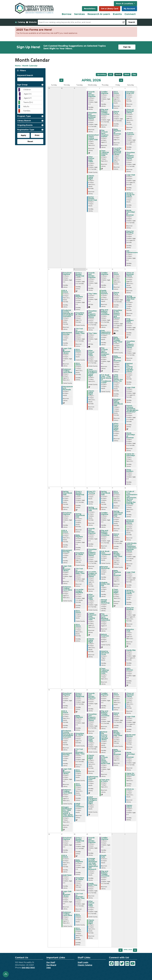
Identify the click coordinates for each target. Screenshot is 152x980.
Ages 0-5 (28, 94)
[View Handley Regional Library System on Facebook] (111, 963)
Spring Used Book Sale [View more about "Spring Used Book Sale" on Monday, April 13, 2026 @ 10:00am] (67, 493)
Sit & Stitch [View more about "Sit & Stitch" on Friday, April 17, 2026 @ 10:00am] (116, 492)
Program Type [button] (24, 116)
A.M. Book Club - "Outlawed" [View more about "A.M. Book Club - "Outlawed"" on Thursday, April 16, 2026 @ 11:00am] (106, 553)
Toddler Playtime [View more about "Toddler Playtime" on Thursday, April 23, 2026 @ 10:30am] (105, 694)
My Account (129, 9)
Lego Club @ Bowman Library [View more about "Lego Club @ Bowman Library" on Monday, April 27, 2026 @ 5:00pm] (67, 894)
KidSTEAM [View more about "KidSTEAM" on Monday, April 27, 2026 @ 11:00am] (67, 875)
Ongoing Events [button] (25, 125)
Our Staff (51, 962)
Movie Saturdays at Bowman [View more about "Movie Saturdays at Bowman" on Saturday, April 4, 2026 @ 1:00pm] (131, 213)
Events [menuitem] (117, 14)
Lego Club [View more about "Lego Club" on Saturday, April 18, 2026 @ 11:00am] (131, 572)
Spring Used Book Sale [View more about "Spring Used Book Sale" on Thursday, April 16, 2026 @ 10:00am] (106, 493)
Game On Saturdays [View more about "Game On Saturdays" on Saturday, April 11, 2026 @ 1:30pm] (131, 455)
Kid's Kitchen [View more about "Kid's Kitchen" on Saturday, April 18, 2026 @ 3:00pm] (130, 669)
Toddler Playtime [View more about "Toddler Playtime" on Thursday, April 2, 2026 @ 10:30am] (105, 93)
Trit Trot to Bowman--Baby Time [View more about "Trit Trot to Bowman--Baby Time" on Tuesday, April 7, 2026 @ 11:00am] (80, 331)
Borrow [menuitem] (67, 14)
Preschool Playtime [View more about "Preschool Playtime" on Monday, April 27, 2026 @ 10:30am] (67, 838)
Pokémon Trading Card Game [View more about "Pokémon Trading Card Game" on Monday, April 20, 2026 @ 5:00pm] (67, 791)
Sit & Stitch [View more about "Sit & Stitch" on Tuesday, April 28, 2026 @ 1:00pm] (78, 915)
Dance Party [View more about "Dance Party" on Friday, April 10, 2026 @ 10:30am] (116, 293)
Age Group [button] (22, 85)
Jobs (49, 968)
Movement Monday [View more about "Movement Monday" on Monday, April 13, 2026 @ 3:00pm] (67, 551)
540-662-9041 (28, 968)
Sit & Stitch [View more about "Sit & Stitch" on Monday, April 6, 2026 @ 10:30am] (65, 291)
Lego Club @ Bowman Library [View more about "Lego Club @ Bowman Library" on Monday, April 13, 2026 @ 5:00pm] (67, 568)
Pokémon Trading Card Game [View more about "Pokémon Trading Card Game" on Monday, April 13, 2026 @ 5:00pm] (67, 588)
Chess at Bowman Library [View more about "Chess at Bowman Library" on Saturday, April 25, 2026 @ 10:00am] (130, 695)
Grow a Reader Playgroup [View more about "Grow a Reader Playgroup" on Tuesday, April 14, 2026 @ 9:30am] (80, 493)
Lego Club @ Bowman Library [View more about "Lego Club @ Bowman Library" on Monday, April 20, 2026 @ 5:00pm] (67, 771)
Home (18, 66)
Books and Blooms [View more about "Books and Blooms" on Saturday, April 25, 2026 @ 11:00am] (131, 736)
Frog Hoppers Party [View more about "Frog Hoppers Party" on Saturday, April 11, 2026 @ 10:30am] (130, 320)
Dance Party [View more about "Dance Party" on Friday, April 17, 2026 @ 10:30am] (116, 535)
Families (27, 111)
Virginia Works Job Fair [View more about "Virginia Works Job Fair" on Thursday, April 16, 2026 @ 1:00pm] (105, 584)
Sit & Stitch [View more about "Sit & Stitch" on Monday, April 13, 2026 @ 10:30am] (65, 531)
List (111, 74)
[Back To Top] (6, 974)
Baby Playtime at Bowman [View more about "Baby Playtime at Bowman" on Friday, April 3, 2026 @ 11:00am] (117, 132)
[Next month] (121, 80)
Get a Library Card (110, 9)
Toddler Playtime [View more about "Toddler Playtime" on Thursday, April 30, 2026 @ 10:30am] (105, 838)
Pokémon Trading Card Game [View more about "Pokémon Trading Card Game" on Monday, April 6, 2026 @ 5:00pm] (67, 371)
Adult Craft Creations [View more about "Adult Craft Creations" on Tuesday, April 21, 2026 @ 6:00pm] (80, 805)
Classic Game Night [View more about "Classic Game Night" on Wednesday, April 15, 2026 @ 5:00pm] (91, 640)
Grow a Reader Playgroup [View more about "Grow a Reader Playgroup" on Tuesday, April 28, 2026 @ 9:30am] (80, 839)
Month (118, 74)
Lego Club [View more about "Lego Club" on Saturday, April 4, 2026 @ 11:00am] (131, 175)
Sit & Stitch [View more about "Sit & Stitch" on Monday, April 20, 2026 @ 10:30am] (65, 712)
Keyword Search (25, 75)
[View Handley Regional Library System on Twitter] (122, 963)
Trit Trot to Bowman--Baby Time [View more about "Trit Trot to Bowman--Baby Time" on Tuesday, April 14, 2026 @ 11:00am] (80, 571)
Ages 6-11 (28, 98)
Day (134, 74)
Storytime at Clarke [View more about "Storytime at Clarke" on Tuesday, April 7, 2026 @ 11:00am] (80, 314)
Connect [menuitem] (130, 14)
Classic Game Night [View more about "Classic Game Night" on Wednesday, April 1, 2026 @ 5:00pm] (91, 177)
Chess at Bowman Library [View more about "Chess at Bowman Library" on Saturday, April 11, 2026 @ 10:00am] (130, 274)
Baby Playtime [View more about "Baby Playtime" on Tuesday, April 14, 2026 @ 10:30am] (79, 536)
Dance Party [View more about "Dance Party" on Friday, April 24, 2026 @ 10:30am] (116, 714)
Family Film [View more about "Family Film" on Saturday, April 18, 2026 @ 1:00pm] (131, 650)
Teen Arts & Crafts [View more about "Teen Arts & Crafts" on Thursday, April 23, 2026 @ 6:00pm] (105, 780)
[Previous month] (61, 80)
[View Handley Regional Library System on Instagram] (117, 963)
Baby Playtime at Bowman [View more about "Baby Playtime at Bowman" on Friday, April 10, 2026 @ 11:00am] (117, 358)
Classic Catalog (85, 965)
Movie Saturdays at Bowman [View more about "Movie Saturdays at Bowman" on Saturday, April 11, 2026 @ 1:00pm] (131, 435)
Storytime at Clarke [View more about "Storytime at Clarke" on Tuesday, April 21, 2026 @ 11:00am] (80, 734)
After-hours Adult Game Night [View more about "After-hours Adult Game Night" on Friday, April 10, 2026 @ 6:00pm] (116, 427)
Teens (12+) (28, 102)
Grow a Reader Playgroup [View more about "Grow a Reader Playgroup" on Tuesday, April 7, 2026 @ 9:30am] (80, 274)
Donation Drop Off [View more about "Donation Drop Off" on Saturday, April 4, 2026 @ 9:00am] (130, 93)
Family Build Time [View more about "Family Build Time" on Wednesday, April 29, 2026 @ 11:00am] (93, 884)
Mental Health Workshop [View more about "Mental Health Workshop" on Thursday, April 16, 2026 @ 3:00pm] (105, 601)
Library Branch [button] (24, 121)
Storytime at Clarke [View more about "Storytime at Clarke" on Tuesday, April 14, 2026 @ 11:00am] (80, 554)
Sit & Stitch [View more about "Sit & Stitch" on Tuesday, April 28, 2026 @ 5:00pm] (78, 929)
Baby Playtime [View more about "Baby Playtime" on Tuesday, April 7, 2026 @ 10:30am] (79, 296)
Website (33, 22)
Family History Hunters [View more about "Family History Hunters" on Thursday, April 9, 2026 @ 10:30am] (104, 292)
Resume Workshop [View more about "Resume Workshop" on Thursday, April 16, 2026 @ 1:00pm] (105, 567)
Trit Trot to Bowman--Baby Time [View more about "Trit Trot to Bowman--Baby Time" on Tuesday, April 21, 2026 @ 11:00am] (80, 752)
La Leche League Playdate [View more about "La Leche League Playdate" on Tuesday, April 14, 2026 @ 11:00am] (79, 591)
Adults (26, 107)
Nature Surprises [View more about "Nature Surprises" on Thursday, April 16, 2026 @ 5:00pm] (105, 635)
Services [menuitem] (79, 14)
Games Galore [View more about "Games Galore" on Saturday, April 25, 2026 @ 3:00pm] (129, 806)
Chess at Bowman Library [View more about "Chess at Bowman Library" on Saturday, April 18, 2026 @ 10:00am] (130, 522)
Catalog (21, 22)
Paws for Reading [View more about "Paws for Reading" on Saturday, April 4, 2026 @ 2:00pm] (130, 232)
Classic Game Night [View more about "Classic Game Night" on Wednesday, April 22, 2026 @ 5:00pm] (91, 757)
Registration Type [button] (26, 130)
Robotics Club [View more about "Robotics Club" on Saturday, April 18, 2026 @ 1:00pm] (130, 630)
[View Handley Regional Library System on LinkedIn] (127, 963)
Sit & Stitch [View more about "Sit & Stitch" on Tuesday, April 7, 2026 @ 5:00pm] (78, 364)
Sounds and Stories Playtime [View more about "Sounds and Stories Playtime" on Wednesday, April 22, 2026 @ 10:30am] (92, 696)
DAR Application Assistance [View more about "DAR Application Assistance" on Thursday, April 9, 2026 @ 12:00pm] (106, 332)
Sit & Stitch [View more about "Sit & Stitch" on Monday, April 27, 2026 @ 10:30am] (65, 856)
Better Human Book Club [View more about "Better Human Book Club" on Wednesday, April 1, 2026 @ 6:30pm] (93, 199)
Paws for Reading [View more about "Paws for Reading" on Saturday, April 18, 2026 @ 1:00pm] (130, 608)
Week (127, 74)
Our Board (51, 965)
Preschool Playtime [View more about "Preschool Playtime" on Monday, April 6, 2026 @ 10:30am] (67, 274)
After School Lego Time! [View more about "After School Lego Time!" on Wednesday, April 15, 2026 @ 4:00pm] (91, 597)
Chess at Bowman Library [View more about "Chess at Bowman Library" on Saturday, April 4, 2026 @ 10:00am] (130, 111)
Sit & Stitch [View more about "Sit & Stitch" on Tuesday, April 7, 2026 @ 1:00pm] (78, 350)
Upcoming (101, 74)
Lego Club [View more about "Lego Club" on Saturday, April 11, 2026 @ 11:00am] (131, 387)
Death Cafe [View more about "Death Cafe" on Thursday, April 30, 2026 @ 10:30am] (104, 856)
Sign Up (127, 47)
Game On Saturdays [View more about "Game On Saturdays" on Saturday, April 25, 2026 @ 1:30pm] (131, 774)
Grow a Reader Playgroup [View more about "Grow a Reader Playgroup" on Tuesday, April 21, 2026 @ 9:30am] (80, 695)
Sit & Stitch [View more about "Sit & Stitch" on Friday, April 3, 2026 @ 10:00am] (116, 93)
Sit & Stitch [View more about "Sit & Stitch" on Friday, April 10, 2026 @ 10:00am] (116, 274)
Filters (23, 70)
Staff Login (83, 962)
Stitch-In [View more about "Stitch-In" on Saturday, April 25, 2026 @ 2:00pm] (130, 789)
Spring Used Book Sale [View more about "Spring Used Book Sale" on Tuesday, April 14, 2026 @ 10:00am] (80, 515)
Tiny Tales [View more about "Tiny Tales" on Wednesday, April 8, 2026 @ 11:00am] (93, 333)
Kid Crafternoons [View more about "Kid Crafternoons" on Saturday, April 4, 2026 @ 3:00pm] (132, 252)
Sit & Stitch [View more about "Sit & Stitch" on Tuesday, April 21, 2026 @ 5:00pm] (78, 785)
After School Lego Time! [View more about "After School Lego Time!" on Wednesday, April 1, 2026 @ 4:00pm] (91, 159)
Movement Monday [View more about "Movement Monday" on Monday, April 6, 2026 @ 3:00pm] (67, 333)
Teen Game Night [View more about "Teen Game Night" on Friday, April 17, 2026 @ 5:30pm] (116, 591)
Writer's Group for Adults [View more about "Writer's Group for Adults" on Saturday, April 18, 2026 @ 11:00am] (130, 592)
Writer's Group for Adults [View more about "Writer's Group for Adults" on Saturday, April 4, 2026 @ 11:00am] (130, 195)
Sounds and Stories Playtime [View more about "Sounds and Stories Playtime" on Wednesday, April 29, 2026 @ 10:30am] (92, 840)
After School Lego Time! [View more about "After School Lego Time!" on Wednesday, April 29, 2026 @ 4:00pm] (91, 904)
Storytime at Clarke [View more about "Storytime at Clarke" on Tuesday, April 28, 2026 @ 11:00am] (80, 879)
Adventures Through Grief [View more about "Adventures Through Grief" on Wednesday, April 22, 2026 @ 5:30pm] (93, 778)
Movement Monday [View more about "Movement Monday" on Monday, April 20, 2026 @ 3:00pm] (67, 754)
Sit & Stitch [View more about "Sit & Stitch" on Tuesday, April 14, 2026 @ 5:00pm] (78, 625)
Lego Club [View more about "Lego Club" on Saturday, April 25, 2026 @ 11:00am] (131, 717)
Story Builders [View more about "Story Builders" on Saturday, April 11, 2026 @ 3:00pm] (130, 470)
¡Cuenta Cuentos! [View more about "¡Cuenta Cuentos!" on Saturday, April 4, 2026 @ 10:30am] (130, 134)
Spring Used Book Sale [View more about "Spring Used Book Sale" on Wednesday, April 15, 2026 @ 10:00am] (93, 509)
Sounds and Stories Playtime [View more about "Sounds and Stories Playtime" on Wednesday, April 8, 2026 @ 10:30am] (92, 275)
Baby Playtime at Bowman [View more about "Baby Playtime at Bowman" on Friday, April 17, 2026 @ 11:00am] (117, 573)
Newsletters (90, 9)
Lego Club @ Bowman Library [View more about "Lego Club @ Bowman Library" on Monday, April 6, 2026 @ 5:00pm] (67, 351)
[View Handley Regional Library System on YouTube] (133, 963)
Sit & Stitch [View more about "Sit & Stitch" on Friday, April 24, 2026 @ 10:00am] (116, 694)
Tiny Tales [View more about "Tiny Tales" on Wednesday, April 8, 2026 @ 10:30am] (93, 294)
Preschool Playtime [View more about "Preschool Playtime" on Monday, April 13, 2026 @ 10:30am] (67, 514)
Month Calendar (30, 66)
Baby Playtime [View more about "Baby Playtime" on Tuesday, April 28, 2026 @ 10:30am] (79, 861)
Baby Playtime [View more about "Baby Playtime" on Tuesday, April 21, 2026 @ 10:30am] (79, 716)
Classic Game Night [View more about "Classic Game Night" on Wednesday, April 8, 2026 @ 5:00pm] (91, 392)
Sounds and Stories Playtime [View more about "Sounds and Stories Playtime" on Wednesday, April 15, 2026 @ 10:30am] (92, 531)
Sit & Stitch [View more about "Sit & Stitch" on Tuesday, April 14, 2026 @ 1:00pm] (78, 612)
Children (27, 90)
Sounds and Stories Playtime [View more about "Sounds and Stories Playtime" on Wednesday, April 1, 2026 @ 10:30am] (92, 94)
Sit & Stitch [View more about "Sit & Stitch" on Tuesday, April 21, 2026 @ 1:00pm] (78, 771)
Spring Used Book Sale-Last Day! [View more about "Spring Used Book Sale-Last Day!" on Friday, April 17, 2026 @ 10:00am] (118, 514)
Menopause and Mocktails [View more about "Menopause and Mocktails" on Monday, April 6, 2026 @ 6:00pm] (68, 388)
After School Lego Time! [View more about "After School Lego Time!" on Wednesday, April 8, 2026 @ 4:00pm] (91, 353)
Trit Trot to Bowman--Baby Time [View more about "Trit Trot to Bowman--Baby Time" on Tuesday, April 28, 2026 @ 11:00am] (80, 896)
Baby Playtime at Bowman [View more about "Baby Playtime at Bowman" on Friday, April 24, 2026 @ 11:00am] (117, 752)
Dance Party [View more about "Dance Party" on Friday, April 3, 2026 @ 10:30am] (116, 112)
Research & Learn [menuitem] (99, 14)
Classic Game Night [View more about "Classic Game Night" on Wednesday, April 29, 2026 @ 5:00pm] (91, 922)
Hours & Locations (125, 4)
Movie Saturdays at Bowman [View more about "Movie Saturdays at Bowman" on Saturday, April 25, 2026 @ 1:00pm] (131, 755)
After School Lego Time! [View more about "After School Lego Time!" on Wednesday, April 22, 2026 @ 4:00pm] (91, 739)
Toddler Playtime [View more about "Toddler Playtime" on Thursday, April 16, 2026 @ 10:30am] (105, 514)
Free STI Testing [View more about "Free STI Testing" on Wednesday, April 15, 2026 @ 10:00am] (92, 492)
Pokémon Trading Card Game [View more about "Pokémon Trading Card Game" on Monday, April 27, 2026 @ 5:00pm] (67, 914)
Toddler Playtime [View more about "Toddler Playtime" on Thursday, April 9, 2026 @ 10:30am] (105, 274)
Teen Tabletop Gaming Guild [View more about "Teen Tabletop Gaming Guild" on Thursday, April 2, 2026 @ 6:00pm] (105, 153)
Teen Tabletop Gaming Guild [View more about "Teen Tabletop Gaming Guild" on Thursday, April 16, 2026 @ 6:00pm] (105, 671)
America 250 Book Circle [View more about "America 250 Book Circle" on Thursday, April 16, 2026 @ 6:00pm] (105, 653)
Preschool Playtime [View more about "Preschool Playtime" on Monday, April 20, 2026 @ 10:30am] (67, 694)
